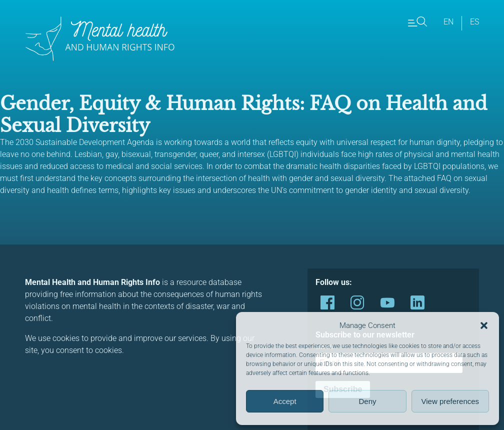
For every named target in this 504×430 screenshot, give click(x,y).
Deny (367, 401)
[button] (484, 325)
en (448, 22)
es (474, 22)
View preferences (450, 401)
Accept (285, 401)
